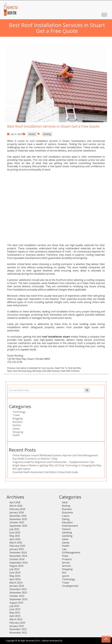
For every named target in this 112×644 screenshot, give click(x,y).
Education (67, 522)
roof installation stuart (56, 337)
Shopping (18, 432)
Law (64, 549)
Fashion (17, 425)
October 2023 (17, 596)
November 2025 (18, 519)
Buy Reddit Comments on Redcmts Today (35, 459)
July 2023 (14, 606)
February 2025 (17, 546)
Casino (66, 516)
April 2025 (15, 539)
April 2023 (15, 616)
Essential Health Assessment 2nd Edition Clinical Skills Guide (45, 472)
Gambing (67, 532)
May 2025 (15, 536)
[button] (104, 15)
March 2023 (16, 619)
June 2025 (15, 532)
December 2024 (18, 553)
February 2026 (17, 509)
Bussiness (68, 512)
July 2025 (14, 529)
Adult (65, 502)
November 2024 (18, 556)
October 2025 (17, 522)
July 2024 (14, 569)
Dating (66, 519)
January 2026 (17, 512)
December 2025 (18, 516)
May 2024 (15, 576)
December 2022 (18, 629)
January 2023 (17, 626)
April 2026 (15, 502)
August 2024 (16, 566)
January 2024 (17, 586)
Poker (65, 556)
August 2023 (16, 603)
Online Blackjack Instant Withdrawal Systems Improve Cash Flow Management (55, 455)
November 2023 (18, 593)
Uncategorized (70, 586)
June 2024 (15, 573)
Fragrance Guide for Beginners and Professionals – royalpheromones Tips (53, 462)
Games (16, 429)
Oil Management (71, 553)
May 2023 (15, 613)
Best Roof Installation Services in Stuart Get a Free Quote (53, 126)
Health (16, 435)
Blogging (18, 418)
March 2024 (16, 583)
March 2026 (16, 506)
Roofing (47, 134)
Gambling (67, 536)
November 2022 (18, 633)
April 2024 (15, 579)
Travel (16, 415)
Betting (66, 506)
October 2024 (17, 559)
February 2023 (17, 623)
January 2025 (17, 549)
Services (66, 566)
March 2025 (16, 543)
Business (17, 422)
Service (32, 134)
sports (66, 576)
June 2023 (15, 609)
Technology (19, 412)
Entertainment (70, 526)
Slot (64, 573)
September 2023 (18, 599)
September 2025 (18, 526)
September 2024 (18, 563)
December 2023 (18, 589)
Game (65, 539)
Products (67, 559)
